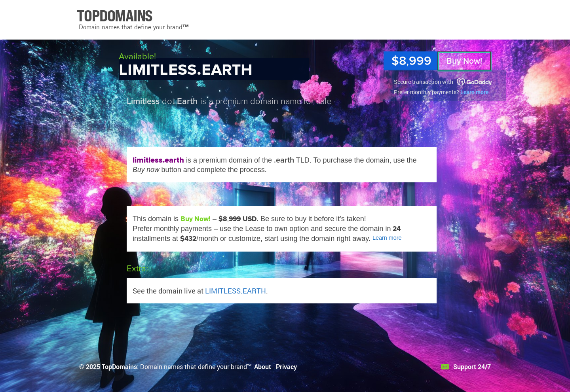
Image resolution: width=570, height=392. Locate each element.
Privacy (286, 366)
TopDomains (119, 366)
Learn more (474, 92)
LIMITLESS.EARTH (236, 291)
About (263, 366)
